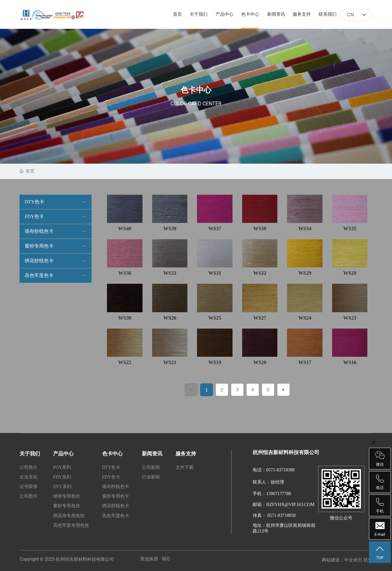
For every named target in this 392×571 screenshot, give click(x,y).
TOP (380, 552)
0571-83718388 (280, 470)
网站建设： (333, 560)
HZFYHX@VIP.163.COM (290, 505)
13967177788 (278, 494)
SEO (166, 559)
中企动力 (353, 560)
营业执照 (149, 559)
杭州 (368, 560)
